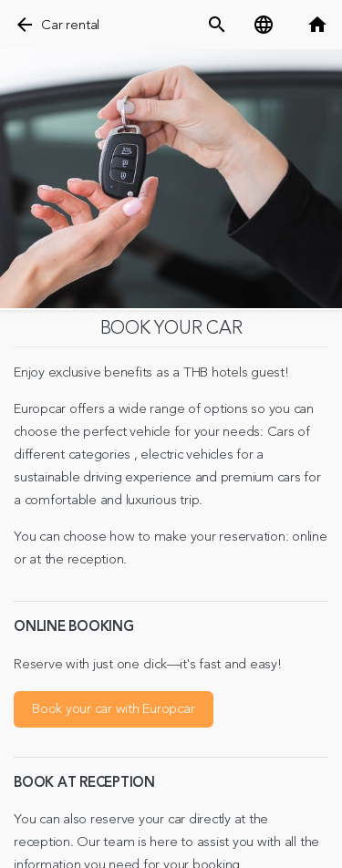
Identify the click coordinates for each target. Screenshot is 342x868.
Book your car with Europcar (114, 709)
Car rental (70, 25)
